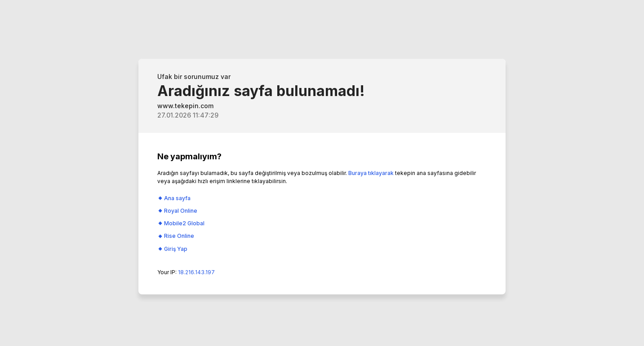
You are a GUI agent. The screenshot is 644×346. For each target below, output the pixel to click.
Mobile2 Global (184, 223)
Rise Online (179, 236)
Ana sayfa (177, 198)
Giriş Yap (176, 249)
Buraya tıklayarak (371, 173)
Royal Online (181, 211)
